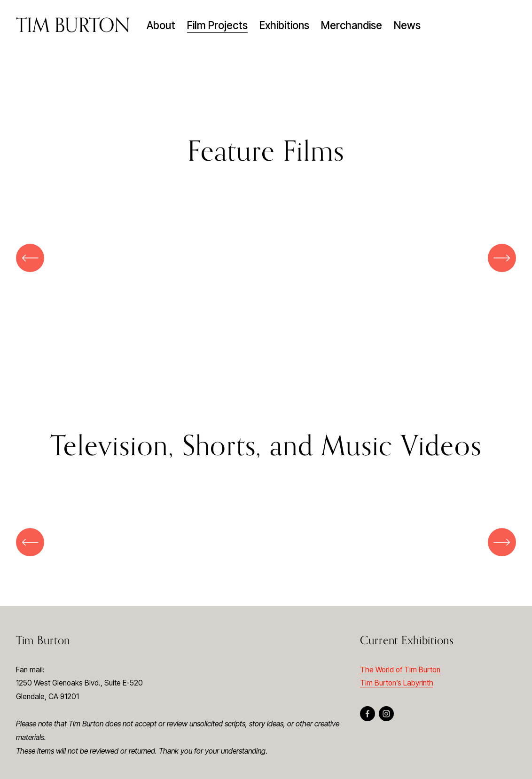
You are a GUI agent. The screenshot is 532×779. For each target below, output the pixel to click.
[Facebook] (368, 714)
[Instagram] (386, 714)
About (161, 25)
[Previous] (30, 258)
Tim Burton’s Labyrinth (397, 683)
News (407, 25)
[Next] (502, 258)
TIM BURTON (73, 25)
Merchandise (352, 25)
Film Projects (217, 25)
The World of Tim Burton (400, 670)
